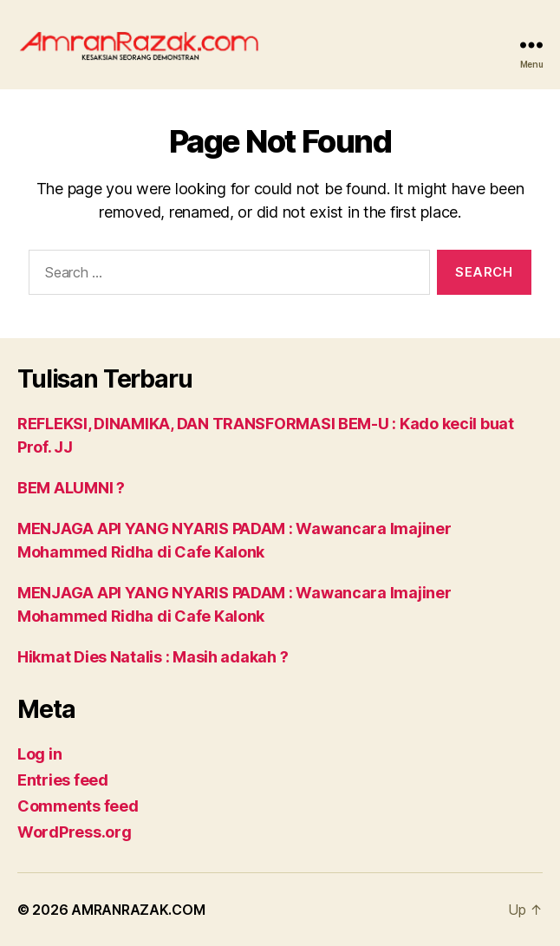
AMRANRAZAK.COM (138, 910)
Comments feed (78, 806)
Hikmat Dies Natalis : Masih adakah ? (153, 657)
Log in (39, 754)
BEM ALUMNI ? (71, 488)
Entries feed (63, 780)
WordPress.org (75, 832)
